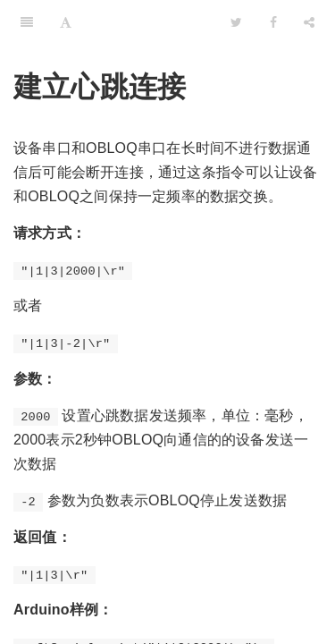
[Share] (309, 22)
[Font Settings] (66, 22)
